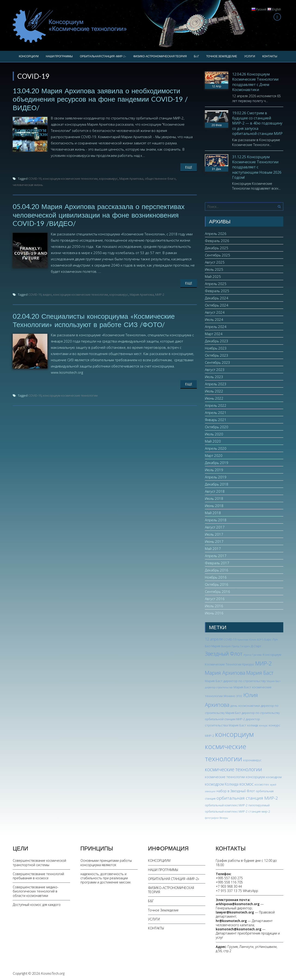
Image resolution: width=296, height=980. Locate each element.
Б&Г (196, 56)
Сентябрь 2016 (217, 592)
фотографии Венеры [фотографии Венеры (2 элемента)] (216, 818)
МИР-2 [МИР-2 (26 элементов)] (263, 663)
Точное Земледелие (222, 56)
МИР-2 (160, 294)
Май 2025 (213, 276)
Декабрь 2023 (217, 341)
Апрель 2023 (216, 384)
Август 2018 (215, 491)
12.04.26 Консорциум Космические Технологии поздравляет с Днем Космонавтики (255, 82)
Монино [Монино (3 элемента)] (229, 696)
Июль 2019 (214, 470)
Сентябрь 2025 (217, 255)
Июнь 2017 (214, 541)
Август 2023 (215, 370)
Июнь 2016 (214, 613)
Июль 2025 (214, 269)
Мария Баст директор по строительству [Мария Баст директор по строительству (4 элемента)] (235, 681)
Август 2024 (215, 312)
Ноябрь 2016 (216, 577)
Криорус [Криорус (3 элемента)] (248, 664)
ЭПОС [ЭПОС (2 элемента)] (239, 696)
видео (47, 294)
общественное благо (160, 178)
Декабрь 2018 (217, 484)
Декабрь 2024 (217, 298)
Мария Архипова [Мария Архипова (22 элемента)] (225, 673)
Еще (189, 167)
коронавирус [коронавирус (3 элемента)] (252, 760)
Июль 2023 (214, 377)
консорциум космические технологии (70, 178)
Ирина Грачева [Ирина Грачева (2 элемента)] (253, 655)
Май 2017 (213, 549)
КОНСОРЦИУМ (29, 56)
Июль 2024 (214, 319)
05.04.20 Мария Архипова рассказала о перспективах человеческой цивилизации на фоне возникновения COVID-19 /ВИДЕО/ (100, 214)
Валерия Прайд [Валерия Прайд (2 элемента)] (230, 646)
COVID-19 (35, 178)
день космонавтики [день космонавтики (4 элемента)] (245, 705)
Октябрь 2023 (217, 355)
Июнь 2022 (214, 398)
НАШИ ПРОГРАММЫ (59, 56)
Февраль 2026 (217, 241)
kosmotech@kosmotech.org (239, 929)
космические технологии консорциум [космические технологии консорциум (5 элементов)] (235, 777)
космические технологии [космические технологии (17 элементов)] (233, 769)
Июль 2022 (214, 391)
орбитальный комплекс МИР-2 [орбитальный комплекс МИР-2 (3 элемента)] (226, 805)
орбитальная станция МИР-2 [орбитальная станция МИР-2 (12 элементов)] (247, 798)
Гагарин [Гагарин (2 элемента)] (245, 646)
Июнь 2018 (214, 506)
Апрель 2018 (216, 520)
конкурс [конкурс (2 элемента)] (263, 725)
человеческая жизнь (28, 185)
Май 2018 (213, 513)
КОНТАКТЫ (270, 56)
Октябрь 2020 (217, 427)
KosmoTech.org (53, 973)
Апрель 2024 (216, 327)
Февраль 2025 (217, 291)
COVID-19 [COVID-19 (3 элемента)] (230, 639)
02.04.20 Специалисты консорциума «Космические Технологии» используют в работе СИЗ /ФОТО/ (95, 319)
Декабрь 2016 (217, 570)
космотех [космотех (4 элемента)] (262, 784)
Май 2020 (213, 441)
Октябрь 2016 (217, 584)
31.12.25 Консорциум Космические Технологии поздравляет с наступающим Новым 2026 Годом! (257, 167)
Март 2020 (214, 455)
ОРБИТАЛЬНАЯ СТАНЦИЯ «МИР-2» (103, 56)
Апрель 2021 (216, 413)
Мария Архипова (131, 178)
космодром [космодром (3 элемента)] (274, 777)
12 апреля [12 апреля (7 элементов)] (214, 639)
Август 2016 (215, 599)
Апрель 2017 (216, 556)
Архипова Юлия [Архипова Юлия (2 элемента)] (247, 640)
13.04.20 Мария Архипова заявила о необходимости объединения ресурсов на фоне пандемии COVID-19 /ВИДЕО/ (101, 99)
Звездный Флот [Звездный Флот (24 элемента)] (224, 654)
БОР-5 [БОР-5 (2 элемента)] (260, 640)
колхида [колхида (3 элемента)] (253, 725)
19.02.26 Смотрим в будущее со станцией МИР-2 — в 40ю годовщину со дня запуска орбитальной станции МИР (257, 123)
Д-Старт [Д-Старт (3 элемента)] (256, 646)
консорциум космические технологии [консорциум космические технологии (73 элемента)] (229, 746)
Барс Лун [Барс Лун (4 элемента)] (271, 639)
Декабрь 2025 (217, 248)
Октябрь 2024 (217, 305)
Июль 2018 (214, 498)
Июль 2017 (214, 534)
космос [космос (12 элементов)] (247, 784)
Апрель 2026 (216, 234)
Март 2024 (214, 334)
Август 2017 (215, 527)
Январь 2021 (216, 420)
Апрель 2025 (216, 284)
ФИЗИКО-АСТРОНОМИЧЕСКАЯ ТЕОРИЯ (160, 56)
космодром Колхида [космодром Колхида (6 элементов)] (222, 784)
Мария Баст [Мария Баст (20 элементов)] (260, 673)
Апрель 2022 (216, 405)
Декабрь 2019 (217, 463)
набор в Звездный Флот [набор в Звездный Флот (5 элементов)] (236, 791)
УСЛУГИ (250, 56)
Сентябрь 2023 (217, 362)
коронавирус (108, 178)
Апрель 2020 (216, 448)
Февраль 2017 (217, 563)
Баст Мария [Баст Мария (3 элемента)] (213, 646)
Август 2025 (215, 262)
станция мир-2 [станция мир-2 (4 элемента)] (259, 811)
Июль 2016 (214, 606)
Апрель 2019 (216, 477)
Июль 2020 (214, 434)
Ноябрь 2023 (216, 348)
